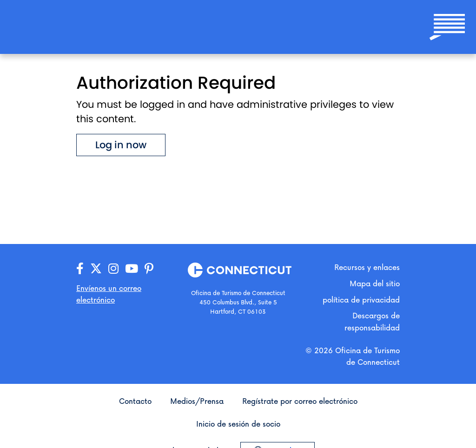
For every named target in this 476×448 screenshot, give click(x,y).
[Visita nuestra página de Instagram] (113, 269)
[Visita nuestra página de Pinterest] (149, 269)
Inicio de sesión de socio (238, 424)
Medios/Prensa (197, 401)
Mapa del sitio (375, 283)
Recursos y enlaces (367, 267)
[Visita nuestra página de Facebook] (80, 269)
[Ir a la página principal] (52, 26)
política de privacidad (361, 300)
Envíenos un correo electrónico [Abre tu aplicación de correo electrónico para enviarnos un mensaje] (109, 294)
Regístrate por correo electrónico (300, 401)
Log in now (121, 145)
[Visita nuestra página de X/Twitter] (96, 269)
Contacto (135, 401)
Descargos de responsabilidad (372, 321)
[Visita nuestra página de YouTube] (132, 269)
